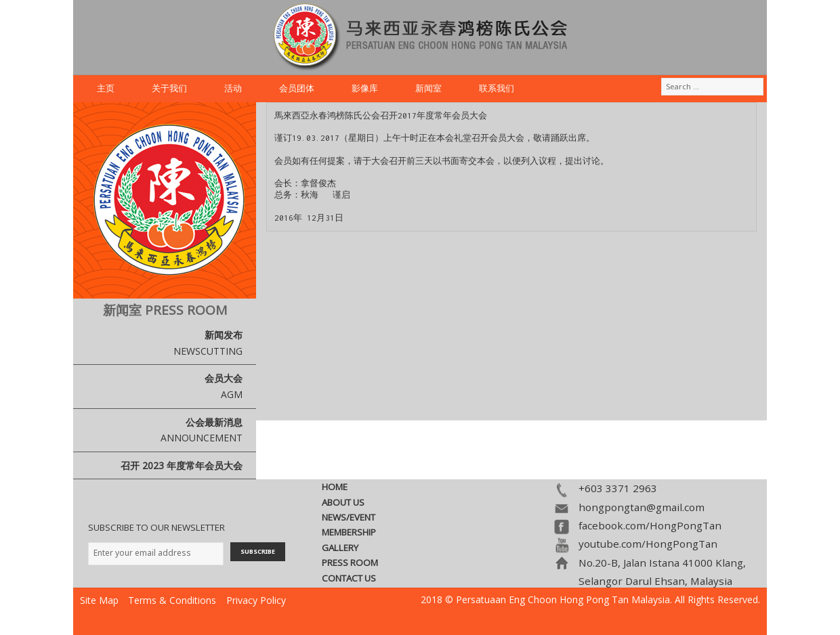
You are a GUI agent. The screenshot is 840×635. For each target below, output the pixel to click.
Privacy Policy (256, 600)
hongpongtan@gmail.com (642, 507)
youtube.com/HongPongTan (648, 544)
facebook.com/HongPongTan (650, 525)
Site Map (99, 600)
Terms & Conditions (172, 600)
